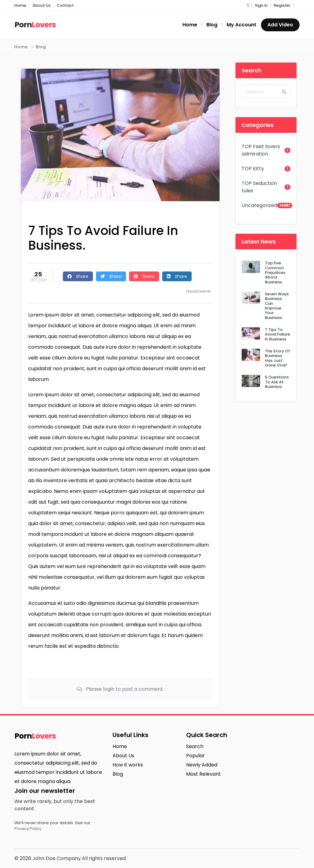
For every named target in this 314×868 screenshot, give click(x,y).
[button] (248, 5)
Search (195, 746)
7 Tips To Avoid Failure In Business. (278, 334)
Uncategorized (259, 205)
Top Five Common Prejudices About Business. (275, 272)
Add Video (280, 25)
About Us (42, 5)
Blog (41, 47)
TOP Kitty (253, 169)
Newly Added (202, 765)
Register (282, 5)
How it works (128, 765)
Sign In (261, 5)
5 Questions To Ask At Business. (277, 382)
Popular (195, 756)
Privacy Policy (28, 829)
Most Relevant (203, 774)
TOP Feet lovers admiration (261, 150)
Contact (65, 5)
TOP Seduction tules (259, 187)
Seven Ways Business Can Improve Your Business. (277, 306)
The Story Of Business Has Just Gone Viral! (278, 358)
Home (20, 5)
